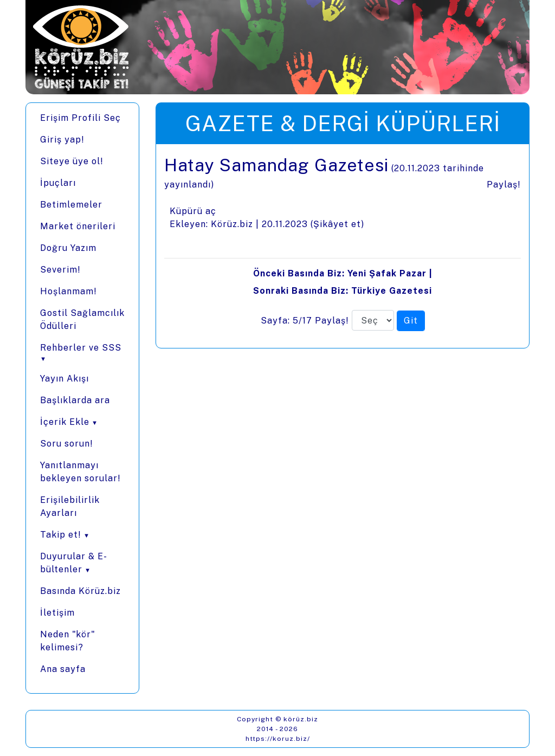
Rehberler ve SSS (81, 348)
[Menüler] (82, 398)
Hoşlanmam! (69, 291)
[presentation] (343, 246)
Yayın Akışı (64, 379)
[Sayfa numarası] (373, 320)
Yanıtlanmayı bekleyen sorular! (80, 472)
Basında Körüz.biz (80, 591)
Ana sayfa (63, 669)
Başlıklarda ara (75, 400)
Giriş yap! (62, 140)
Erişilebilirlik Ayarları (70, 506)
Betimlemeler (71, 205)
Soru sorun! (67, 444)
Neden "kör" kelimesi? (68, 641)
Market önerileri (78, 226)
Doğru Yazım (68, 248)
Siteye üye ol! (72, 161)
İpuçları (58, 183)
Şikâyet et (337, 224)
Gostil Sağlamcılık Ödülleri (82, 319)
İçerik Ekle (65, 422)
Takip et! (61, 535)
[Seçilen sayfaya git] (411, 321)
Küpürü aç (193, 211)
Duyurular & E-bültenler (74, 563)
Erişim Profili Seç (80, 118)
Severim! (60, 270)
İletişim (57, 613)
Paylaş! (504, 185)
